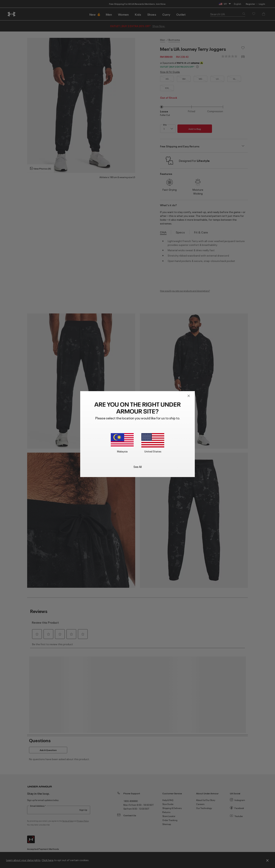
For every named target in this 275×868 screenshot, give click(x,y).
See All (138, 466)
